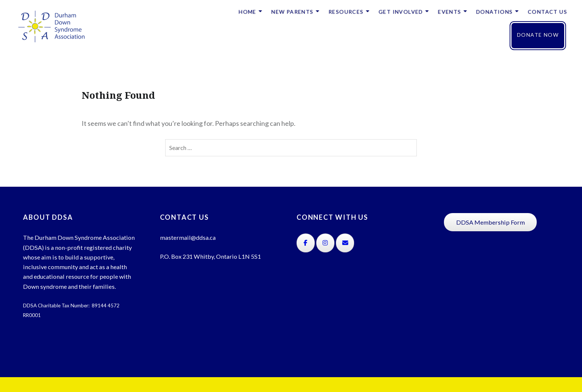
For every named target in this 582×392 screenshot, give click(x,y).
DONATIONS (495, 12)
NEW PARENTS (292, 12)
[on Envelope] (345, 243)
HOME (248, 12)
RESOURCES (346, 12)
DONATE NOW (538, 35)
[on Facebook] (306, 243)
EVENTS (449, 12)
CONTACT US (547, 12)
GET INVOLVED (401, 12)
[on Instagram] (325, 243)
